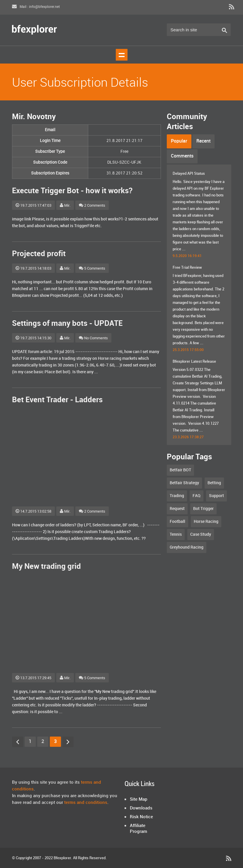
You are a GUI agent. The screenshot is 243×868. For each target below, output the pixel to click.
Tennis (176, 534)
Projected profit (39, 254)
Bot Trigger (203, 509)
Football (177, 522)
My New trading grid (46, 567)
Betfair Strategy (184, 483)
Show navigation (122, 55)
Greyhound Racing (187, 547)
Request (177, 509)
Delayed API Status (189, 174)
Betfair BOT (180, 470)
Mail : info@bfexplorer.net (36, 7)
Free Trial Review (187, 268)
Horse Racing (206, 522)
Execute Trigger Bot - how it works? (72, 191)
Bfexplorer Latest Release (194, 362)
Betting (214, 483)
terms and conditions (86, 803)
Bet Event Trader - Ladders (57, 400)
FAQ (197, 496)
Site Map (139, 799)
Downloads (141, 808)
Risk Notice (141, 817)
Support (216, 496)
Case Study (201, 534)
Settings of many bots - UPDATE (67, 324)
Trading (177, 496)
